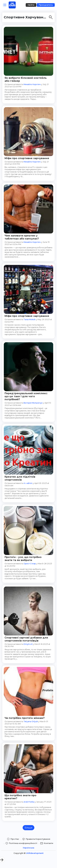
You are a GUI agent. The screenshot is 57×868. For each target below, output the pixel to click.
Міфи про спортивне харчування (27, 158)
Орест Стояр (30, 564)
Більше (28, 828)
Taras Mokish (30, 319)
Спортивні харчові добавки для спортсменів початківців (26, 639)
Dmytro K (28, 644)
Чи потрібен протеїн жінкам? (25, 718)
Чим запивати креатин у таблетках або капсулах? (22, 237)
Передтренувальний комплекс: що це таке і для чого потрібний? (26, 396)
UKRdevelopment (35, 853)
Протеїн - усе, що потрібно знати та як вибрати (23, 559)
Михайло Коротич (32, 84)
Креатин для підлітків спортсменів (20, 478)
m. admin (28, 483)
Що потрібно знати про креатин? (20, 797)
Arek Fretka (29, 802)
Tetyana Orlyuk (31, 721)
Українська (28, 848)
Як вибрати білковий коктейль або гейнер (26, 79)
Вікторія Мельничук (33, 403)
